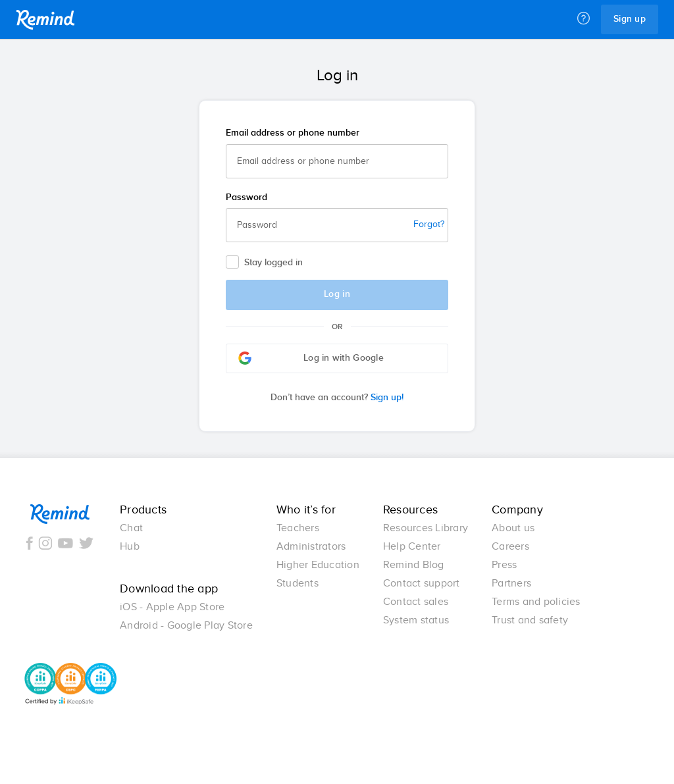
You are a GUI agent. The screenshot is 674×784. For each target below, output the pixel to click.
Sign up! (337, 398)
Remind (45, 20)
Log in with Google (311, 358)
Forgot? (429, 224)
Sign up (630, 19)
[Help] (583, 19)
